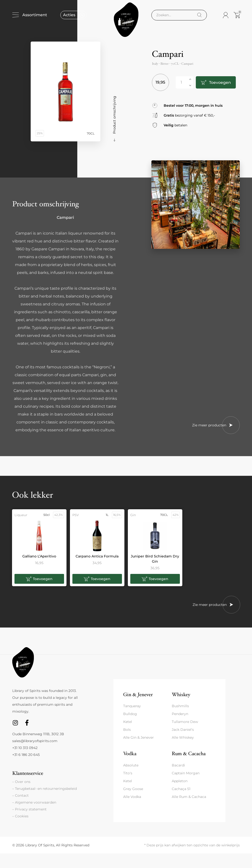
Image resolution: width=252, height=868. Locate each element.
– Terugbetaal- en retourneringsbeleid (45, 789)
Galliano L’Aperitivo (39, 556)
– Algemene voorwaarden (34, 802)
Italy (155, 64)
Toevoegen (220, 82)
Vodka (130, 754)
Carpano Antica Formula (97, 556)
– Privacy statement (29, 809)
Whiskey (181, 695)
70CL (175, 64)
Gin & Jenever (138, 695)
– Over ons (21, 782)
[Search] (199, 15)
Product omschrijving (114, 115)
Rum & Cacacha (189, 754)
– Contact (20, 795)
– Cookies (20, 816)
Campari (187, 64)
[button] (39, 579)
